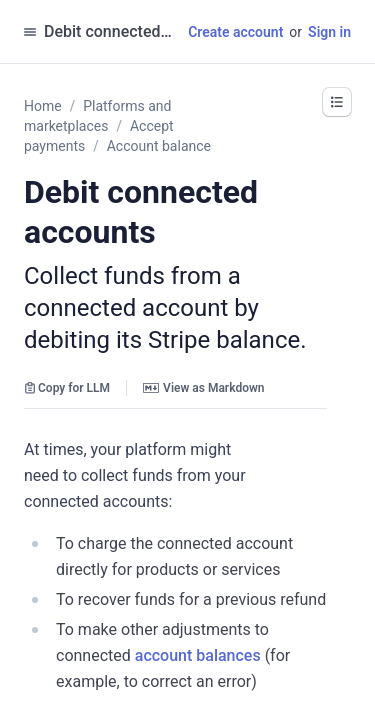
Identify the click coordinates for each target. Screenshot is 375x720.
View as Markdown (203, 388)
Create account (235, 32)
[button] (337, 102)
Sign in (329, 32)
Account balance (159, 146)
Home (43, 106)
